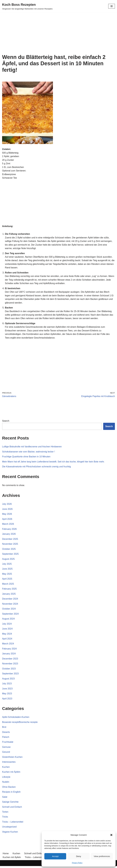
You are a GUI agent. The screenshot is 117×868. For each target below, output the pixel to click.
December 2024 (10, 600)
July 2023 (7, 685)
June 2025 (7, 570)
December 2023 (10, 660)
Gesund (6, 754)
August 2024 (8, 620)
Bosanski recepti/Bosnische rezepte (20, 723)
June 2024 (7, 630)
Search (6, 422)
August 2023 (8, 680)
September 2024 (10, 615)
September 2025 (10, 555)
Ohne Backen (9, 789)
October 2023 (9, 670)
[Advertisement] (58, 33)
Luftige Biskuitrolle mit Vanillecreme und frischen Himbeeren (32, 447)
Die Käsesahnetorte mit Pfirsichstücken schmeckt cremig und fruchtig (37, 467)
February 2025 (9, 590)
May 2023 (7, 695)
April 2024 (7, 640)
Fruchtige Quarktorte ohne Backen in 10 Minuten (26, 457)
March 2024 (8, 645)
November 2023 (10, 665)
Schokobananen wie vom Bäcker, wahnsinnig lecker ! (29, 452)
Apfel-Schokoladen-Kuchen (16, 719)
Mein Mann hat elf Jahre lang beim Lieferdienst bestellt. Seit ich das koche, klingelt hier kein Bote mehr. (54, 462)
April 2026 (7, 520)
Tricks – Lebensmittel (13, 824)
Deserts (6, 734)
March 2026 (8, 525)
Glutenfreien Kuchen (12, 759)
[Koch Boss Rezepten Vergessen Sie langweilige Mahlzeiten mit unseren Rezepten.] (28, 6)
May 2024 (7, 635)
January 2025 (9, 595)
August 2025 (8, 560)
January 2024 (9, 655)
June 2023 (7, 690)
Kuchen (6, 769)
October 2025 (9, 550)
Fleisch (6, 739)
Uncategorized (9, 829)
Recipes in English (11, 794)
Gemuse (6, 749)
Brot (4, 729)
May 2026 (7, 515)
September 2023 (10, 675)
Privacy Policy (77, 863)
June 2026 (7, 510)
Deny (78, 856)
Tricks (5, 819)
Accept (55, 856)
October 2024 (9, 610)
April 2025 (7, 580)
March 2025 (8, 585)
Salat (5, 799)
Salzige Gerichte (10, 804)
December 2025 (10, 540)
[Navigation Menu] (112, 6)
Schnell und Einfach (12, 809)
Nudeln (6, 784)
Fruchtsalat (8, 744)
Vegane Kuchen (10, 834)
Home (6, 855)
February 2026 (9, 530)
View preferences (102, 856)
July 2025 (7, 565)
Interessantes (9, 764)
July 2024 (7, 625)
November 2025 (10, 545)
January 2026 (9, 535)
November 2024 (10, 605)
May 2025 (7, 575)
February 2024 (9, 650)
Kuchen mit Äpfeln (11, 774)
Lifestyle (6, 779)
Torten (5, 814)
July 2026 (7, 505)
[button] (111, 835)
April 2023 (7, 700)
